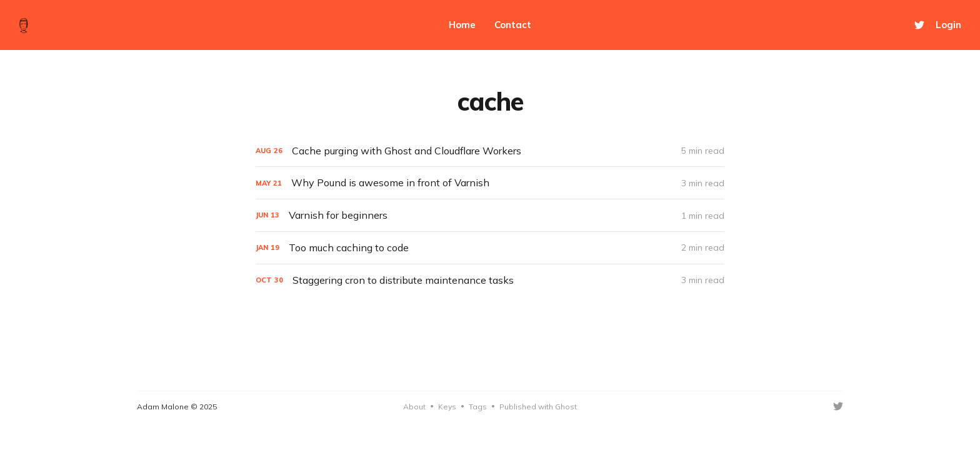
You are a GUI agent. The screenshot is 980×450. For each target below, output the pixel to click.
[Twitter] (919, 25)
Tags (478, 407)
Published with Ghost (538, 407)
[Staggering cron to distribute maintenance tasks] (490, 280)
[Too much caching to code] (490, 248)
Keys (447, 407)
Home (462, 25)
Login (948, 25)
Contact (513, 25)
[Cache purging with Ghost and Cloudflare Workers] (490, 151)
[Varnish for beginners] (490, 215)
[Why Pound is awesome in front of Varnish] (490, 183)
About (414, 407)
